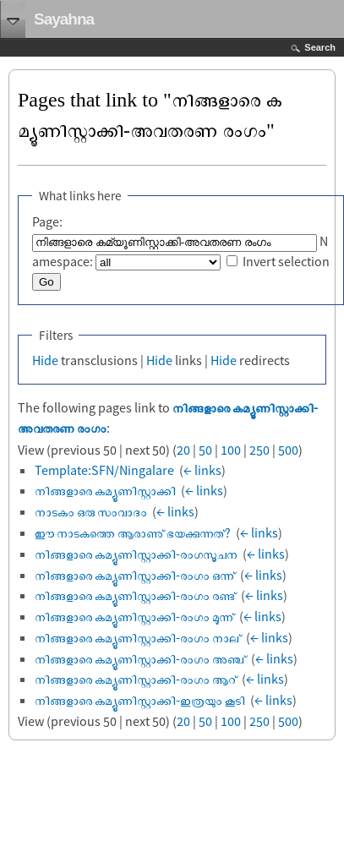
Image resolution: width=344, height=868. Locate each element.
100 (231, 450)
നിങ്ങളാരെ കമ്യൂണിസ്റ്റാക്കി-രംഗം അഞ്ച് (140, 658)
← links (202, 470)
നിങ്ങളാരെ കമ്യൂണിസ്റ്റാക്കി (105, 490)
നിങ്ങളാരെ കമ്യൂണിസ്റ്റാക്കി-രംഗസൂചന (136, 554)
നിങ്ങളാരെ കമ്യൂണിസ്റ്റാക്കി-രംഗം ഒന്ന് (135, 575)
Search (320, 47)
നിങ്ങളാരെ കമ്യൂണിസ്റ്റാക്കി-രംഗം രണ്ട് (135, 595)
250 (259, 450)
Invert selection (286, 261)
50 (205, 450)
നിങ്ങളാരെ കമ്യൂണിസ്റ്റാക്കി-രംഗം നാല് (138, 637)
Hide (45, 360)
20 (183, 450)
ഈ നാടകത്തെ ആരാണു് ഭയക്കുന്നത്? (133, 532)
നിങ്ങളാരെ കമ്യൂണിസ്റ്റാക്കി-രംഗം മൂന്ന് (134, 616)
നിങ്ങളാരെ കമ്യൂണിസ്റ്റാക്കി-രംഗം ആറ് (136, 679)
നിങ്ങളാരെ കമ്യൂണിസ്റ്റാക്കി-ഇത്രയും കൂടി (140, 700)
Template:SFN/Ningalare (104, 470)
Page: (47, 221)
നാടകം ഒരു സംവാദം (91, 511)
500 (288, 450)
